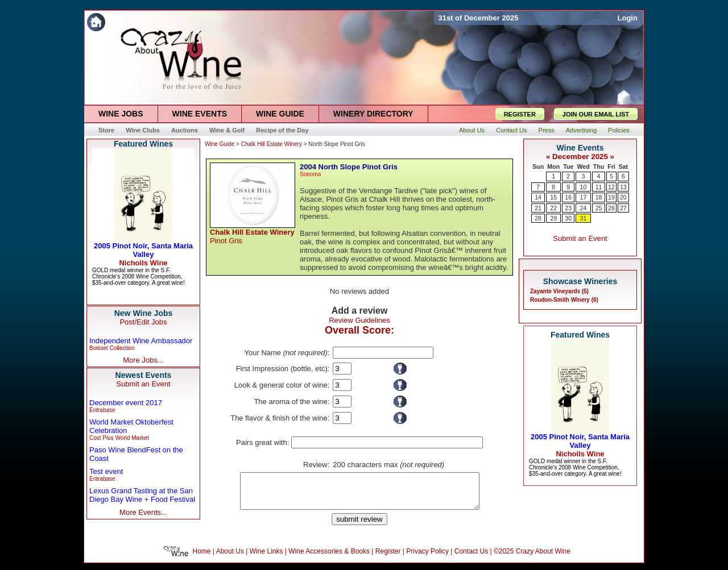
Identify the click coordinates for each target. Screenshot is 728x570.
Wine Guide (220, 144)
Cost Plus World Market (119, 438)
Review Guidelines (359, 320)
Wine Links (266, 558)
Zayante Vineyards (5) (559, 291)
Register (388, 558)
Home (202, 558)
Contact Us (471, 558)
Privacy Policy (427, 558)
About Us (230, 558)
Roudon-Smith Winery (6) (564, 300)
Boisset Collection (112, 348)
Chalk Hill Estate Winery (272, 144)
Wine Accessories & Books (329, 558)
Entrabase (102, 410)
